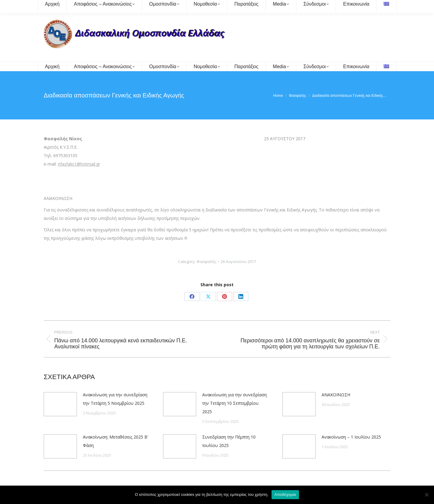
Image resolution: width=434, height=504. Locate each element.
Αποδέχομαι (285, 494)
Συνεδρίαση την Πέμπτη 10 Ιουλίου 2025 (229, 441)
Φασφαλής (206, 262)
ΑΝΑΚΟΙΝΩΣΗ (336, 395)
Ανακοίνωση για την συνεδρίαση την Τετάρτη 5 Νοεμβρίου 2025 (115, 399)
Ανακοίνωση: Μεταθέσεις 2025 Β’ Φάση (115, 441)
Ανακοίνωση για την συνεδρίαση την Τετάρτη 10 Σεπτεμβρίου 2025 (234, 403)
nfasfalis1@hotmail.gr (79, 164)
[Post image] (60, 404)
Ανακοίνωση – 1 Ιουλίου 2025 (351, 437)
